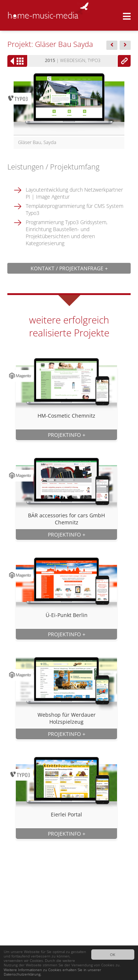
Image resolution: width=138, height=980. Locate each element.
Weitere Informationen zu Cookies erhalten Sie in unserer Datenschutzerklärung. (52, 972)
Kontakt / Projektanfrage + (69, 268)
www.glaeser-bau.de (124, 61)
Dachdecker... (112, 46)
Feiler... (125, 46)
